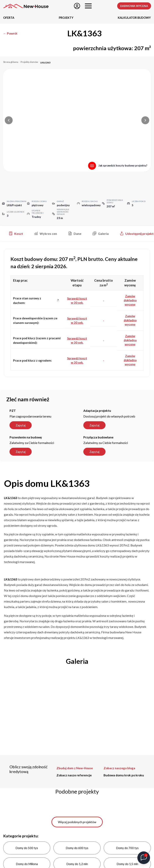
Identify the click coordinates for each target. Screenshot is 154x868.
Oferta (9, 18)
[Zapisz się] (77, 6)
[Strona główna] (26, 6)
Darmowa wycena (134, 6)
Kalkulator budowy (134, 18)
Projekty (66, 18)
